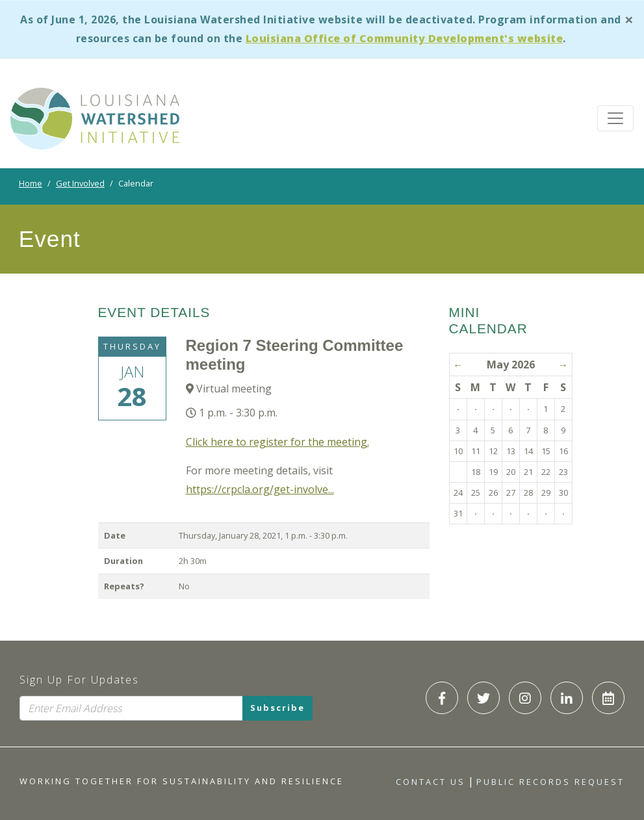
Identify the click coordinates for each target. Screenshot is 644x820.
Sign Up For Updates (79, 680)
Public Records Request (550, 782)
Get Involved (80, 183)
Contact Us (431, 782)
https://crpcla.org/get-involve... (260, 489)
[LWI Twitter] (483, 698)
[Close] (629, 19)
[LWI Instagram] (525, 698)
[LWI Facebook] (442, 698)
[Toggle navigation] (615, 118)
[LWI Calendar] (608, 698)
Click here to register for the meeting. (277, 442)
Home (31, 183)
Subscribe (277, 708)
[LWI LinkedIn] (567, 698)
